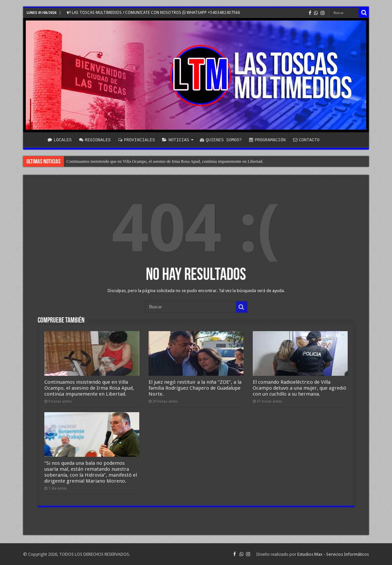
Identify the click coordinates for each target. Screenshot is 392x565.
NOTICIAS (175, 140)
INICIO (35, 139)
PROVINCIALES (137, 140)
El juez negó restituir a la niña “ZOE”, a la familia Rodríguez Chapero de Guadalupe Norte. (195, 388)
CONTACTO (306, 140)
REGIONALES (95, 140)
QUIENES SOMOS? (221, 140)
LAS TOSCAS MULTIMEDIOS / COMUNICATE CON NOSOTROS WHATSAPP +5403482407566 (153, 13)
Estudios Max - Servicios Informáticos (333, 554)
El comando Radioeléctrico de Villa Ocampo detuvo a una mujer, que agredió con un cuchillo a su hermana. (300, 388)
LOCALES (60, 140)
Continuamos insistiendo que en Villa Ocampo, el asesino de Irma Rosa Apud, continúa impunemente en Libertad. (165, 161)
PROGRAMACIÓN (267, 140)
